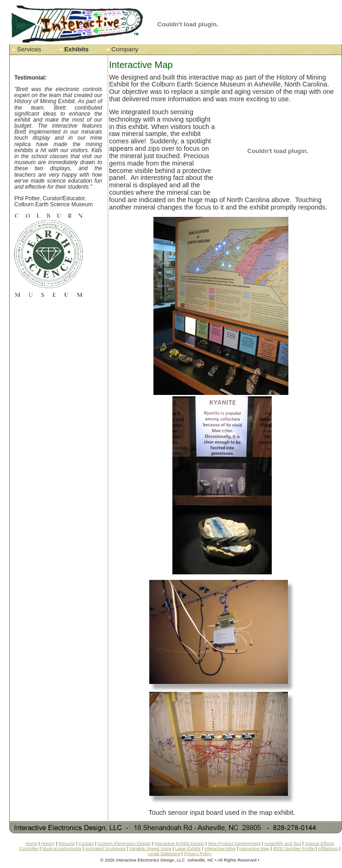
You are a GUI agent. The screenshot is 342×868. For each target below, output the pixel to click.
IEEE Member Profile (294, 848)
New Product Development (234, 843)
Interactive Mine (220, 848)
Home (31, 843)
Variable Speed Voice (150, 848)
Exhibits (76, 49)
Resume (67, 843)
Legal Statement (164, 853)
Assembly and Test (282, 843)
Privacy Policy (198, 853)
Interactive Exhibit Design (179, 843)
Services (29, 49)
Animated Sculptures (105, 848)
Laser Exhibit (188, 848)
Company (125, 49)
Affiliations (328, 848)
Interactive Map (255, 848)
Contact (86, 843)
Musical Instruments (62, 848)
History (48, 843)
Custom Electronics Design (124, 843)
